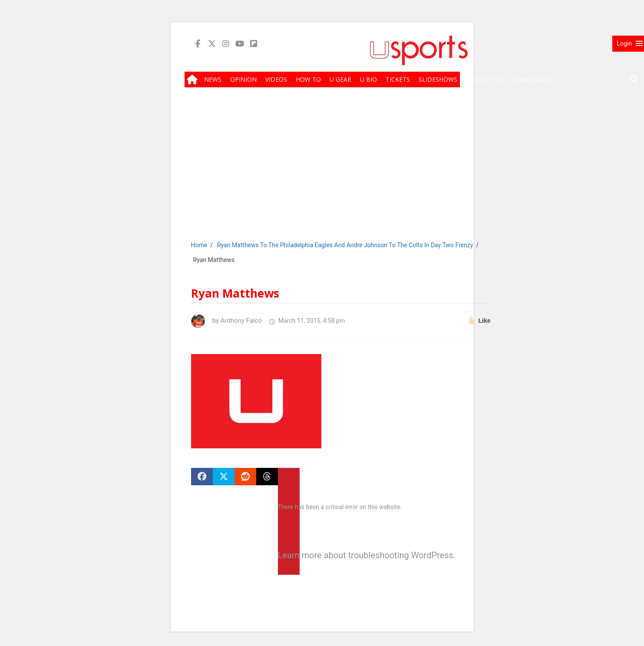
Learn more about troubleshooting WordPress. (289, 555)
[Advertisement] (419, 170)
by (226, 321)
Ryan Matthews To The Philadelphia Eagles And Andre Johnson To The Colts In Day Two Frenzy (345, 245)
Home (199, 245)
